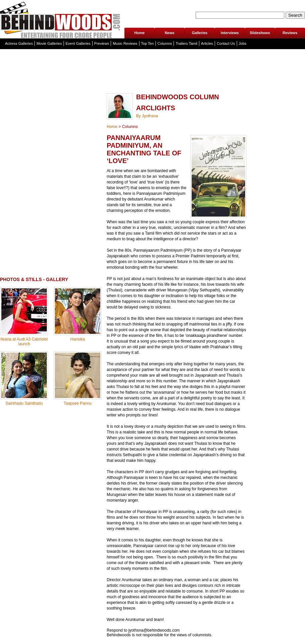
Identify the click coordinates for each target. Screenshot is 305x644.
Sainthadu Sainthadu (24, 403)
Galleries (200, 33)
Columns (165, 43)
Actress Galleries (19, 43)
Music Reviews (125, 43)
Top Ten (147, 43)
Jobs (243, 43)
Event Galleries (78, 43)
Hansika (77, 339)
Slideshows (260, 33)
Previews (102, 43)
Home (140, 33)
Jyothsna (150, 116)
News (170, 33)
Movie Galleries (49, 43)
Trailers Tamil (186, 43)
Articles (207, 43)
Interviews (230, 33)
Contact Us (226, 43)
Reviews (290, 33)
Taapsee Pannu (77, 403)
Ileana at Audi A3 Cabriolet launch (24, 342)
